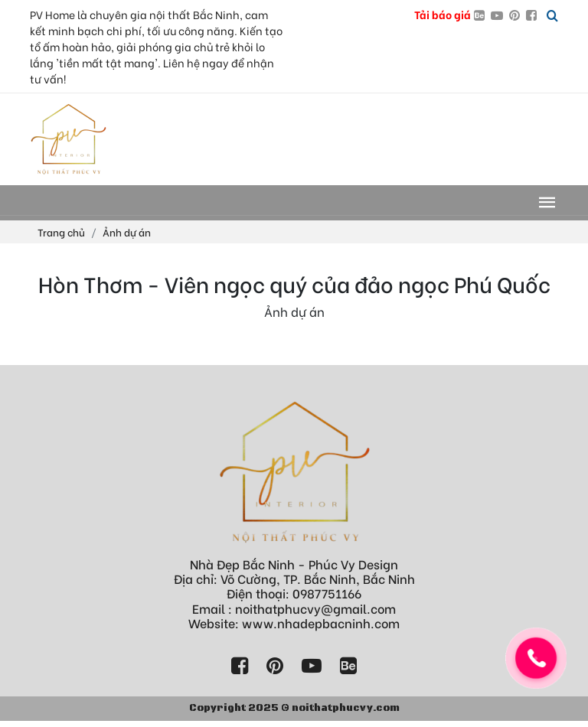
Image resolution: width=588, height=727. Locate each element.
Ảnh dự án (127, 231)
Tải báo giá (443, 14)
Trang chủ (61, 231)
